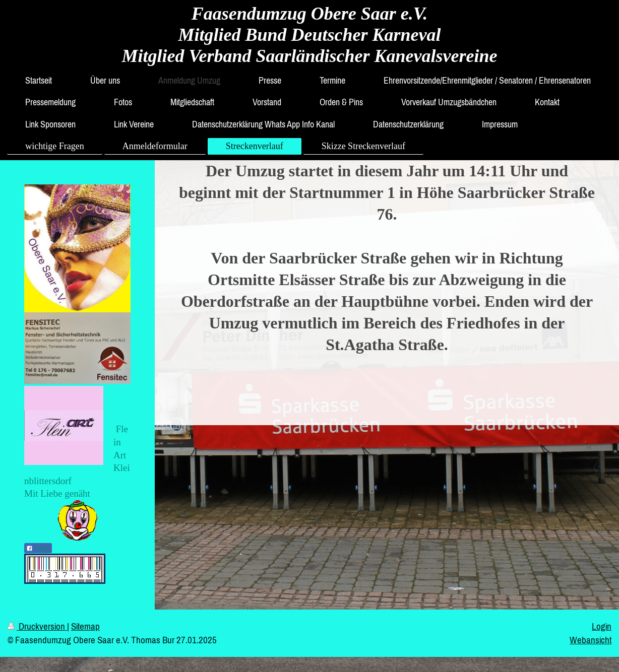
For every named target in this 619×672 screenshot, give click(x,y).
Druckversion (37, 626)
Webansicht (591, 640)
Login (602, 626)
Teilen (38, 549)
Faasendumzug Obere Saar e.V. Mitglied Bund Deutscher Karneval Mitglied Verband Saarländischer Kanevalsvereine (309, 35)
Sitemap (85, 626)
